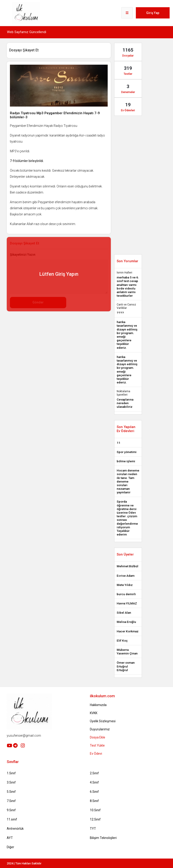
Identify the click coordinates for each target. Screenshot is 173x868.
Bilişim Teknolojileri (103, 838)
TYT (93, 829)
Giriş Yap (153, 13)
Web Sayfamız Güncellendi (27, 32)
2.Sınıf (94, 773)
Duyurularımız (100, 729)
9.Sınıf (11, 810)
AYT (10, 838)
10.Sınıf (95, 810)
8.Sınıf (94, 801)
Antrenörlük (15, 829)
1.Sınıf (11, 773)
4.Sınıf (94, 782)
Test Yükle (97, 745)
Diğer (10, 847)
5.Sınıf (11, 792)
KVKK (94, 713)
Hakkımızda (98, 705)
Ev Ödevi (96, 754)
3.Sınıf (11, 782)
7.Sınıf (11, 801)
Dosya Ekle (98, 737)
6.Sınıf (94, 792)
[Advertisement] (89, 325)
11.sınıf (12, 819)
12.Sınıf (95, 819)
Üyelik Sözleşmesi (103, 721)
